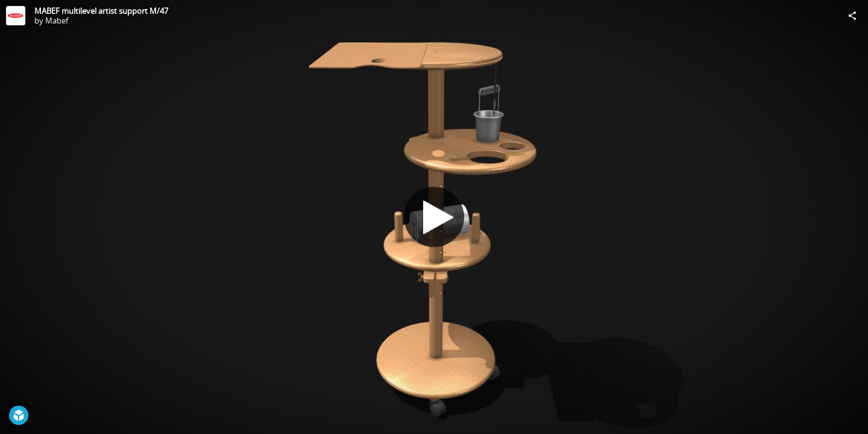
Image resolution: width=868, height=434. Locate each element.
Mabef (57, 20)
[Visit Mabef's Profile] (16, 16)
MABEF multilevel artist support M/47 (101, 11)
